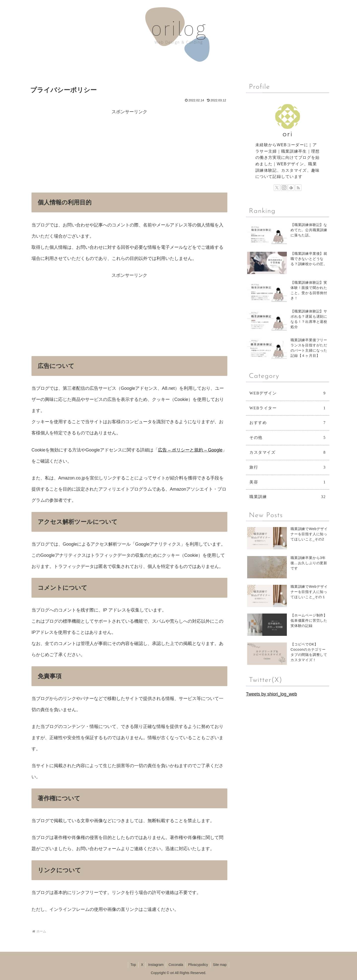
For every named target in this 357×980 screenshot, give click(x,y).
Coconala (176, 965)
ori (288, 134)
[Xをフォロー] (277, 188)
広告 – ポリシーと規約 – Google (190, 450)
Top (133, 965)
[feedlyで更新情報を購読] (291, 188)
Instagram (156, 965)
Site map (221, 965)
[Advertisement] (129, 152)
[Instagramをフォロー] (284, 188)
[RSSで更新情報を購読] (298, 188)
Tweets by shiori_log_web (271, 694)
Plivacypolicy (198, 965)
